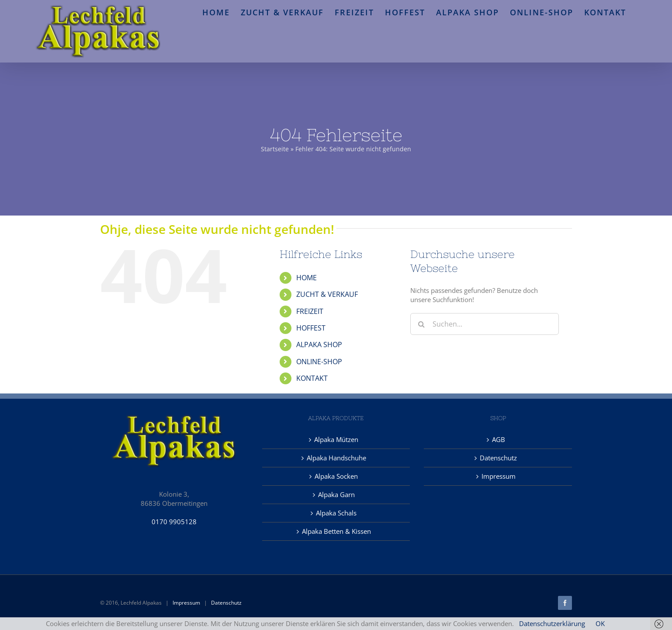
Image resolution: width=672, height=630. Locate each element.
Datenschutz (498, 458)
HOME (307, 278)
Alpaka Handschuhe (336, 458)
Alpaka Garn (336, 494)
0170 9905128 (174, 522)
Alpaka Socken (336, 476)
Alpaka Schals (336, 513)
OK (600, 623)
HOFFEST (311, 328)
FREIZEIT (310, 311)
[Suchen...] (485, 324)
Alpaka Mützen (336, 439)
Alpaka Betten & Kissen (336, 531)
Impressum (499, 476)
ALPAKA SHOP (319, 345)
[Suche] (421, 324)
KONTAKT (312, 378)
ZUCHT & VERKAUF (327, 294)
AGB (499, 439)
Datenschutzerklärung (552, 623)
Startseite (275, 149)
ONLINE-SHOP (319, 362)
